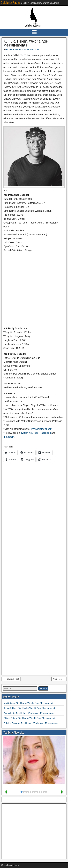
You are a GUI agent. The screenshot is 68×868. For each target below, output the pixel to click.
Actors (9, 49)
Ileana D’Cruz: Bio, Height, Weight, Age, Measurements (30, 708)
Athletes (17, 49)
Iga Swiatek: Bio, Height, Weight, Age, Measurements (29, 703)
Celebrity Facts (10, 3)
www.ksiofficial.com (42, 429)
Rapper (25, 49)
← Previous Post (11, 679)
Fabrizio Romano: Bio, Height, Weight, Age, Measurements (31, 723)
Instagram (9, 437)
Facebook (45, 433)
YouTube (34, 433)
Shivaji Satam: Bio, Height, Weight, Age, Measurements (30, 718)
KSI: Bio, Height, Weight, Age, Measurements (26, 43)
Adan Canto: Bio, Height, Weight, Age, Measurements (29, 713)
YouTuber (34, 49)
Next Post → (59, 679)
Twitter (24, 433)
